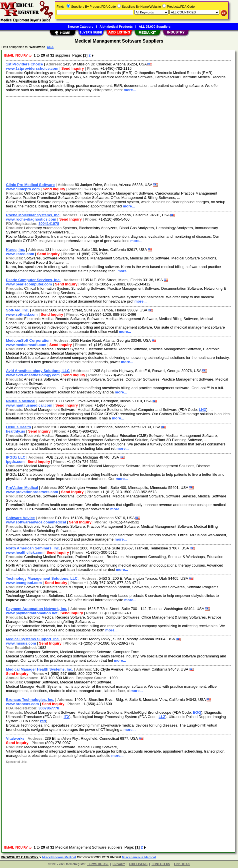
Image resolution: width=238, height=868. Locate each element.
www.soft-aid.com (22, 314)
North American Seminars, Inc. (33, 548)
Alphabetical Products (116, 27)
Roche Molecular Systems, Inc (33, 215)
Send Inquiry (73, 68)
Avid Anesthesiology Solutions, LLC (38, 371)
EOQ (197, 712)
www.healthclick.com (25, 552)
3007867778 (49, 708)
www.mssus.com (21, 643)
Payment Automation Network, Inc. (37, 609)
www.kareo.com (20, 254)
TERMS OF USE (98, 864)
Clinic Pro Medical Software (30, 185)
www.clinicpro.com (23, 189)
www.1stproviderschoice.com (32, 68)
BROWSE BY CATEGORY (20, 857)
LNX (203, 410)
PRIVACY (119, 864)
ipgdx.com (15, 462)
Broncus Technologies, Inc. (30, 700)
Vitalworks (15, 738)
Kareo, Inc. (15, 250)
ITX (67, 717)
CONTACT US (161, 864)
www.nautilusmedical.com (29, 405)
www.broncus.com (22, 704)
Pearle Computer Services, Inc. (33, 280)
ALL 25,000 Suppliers (155, 27)
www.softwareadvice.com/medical (36, 522)
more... (130, 90)
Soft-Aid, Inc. (17, 310)
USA (50, 47)
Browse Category (80, 27)
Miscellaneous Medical (59, 857)
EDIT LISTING (138, 864)
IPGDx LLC (16, 457)
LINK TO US (182, 864)
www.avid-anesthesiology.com (33, 375)
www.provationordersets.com (32, 492)
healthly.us (16, 431)
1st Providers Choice (24, 64)
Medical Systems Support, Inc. (33, 639)
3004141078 (49, 224)
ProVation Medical (22, 488)
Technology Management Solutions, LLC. (42, 578)
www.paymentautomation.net (32, 613)
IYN (43, 721)
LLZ (162, 717)
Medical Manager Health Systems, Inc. (40, 669)
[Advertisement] (119, 138)
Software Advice (20, 518)
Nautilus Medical (21, 401)
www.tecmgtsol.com (24, 583)
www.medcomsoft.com (26, 345)
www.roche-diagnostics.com (31, 219)
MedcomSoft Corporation (28, 340)
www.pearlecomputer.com (29, 284)
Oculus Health (18, 427)
